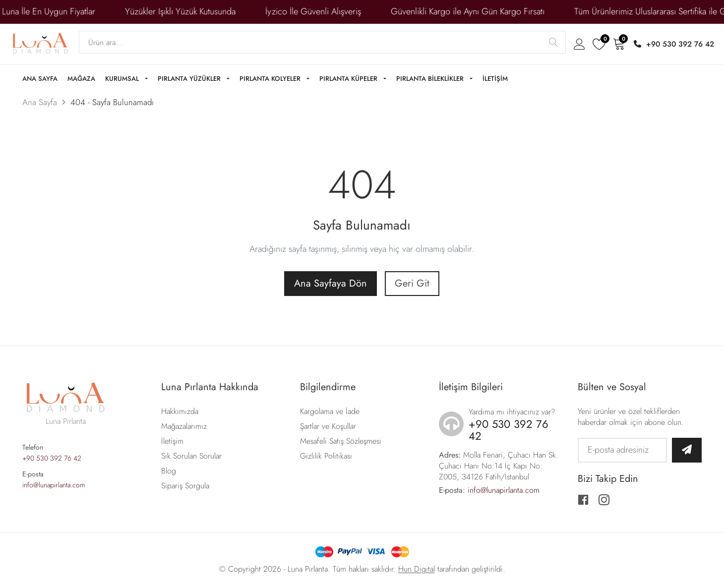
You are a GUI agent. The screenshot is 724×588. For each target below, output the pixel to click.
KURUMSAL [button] (123, 79)
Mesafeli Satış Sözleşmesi (341, 441)
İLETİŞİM (495, 79)
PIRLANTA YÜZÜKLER (190, 79)
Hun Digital (417, 569)
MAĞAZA (81, 79)
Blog (169, 471)
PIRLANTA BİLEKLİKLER (431, 79)
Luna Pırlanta (308, 569)
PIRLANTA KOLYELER (271, 79)
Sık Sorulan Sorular (191, 456)
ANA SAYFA (40, 79)
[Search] (322, 42)
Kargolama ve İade (330, 411)
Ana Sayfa (40, 102)
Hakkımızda (180, 411)
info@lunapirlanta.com (54, 485)
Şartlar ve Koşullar (328, 426)
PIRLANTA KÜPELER (349, 79)
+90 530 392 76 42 (674, 44)
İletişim (172, 441)
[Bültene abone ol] (687, 450)
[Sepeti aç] (619, 44)
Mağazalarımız (184, 426)
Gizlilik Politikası (326, 456)
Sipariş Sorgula (185, 486)
